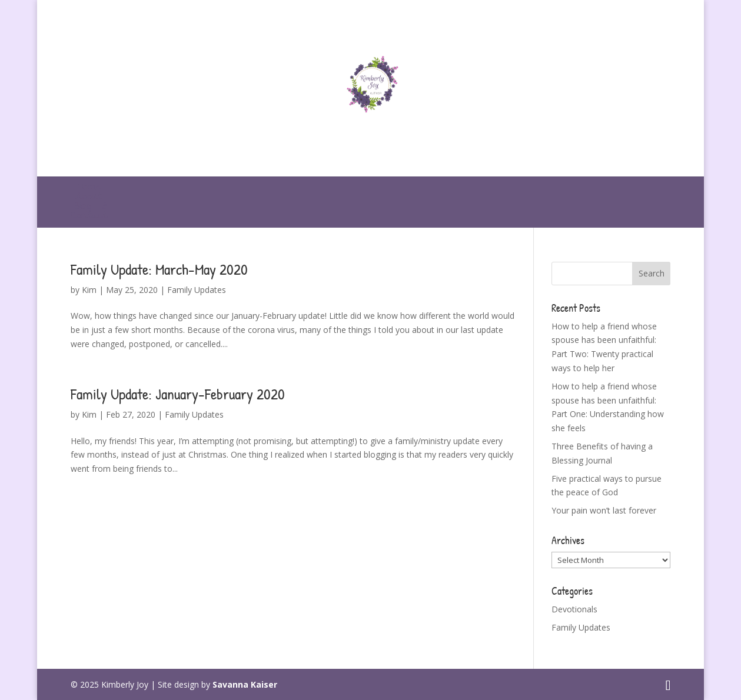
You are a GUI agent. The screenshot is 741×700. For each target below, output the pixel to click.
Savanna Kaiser (245, 684)
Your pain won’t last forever (604, 510)
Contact (89, 216)
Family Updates (197, 290)
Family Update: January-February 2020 (178, 394)
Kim (89, 290)
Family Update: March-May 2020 (159, 269)
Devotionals (574, 609)
